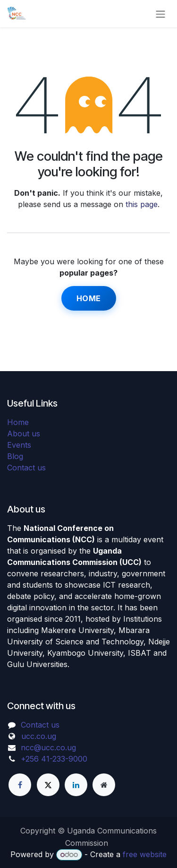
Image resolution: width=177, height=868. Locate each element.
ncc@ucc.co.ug (48, 747)
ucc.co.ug (39, 736)
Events (19, 445)
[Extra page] (104, 785)
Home (89, 298)
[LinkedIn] (76, 785)
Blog (15, 456)
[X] (48, 785)
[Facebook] (20, 785)
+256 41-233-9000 (54, 759)
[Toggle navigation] (160, 14)
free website (145, 854)
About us (24, 434)
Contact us (26, 468)
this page (142, 204)
